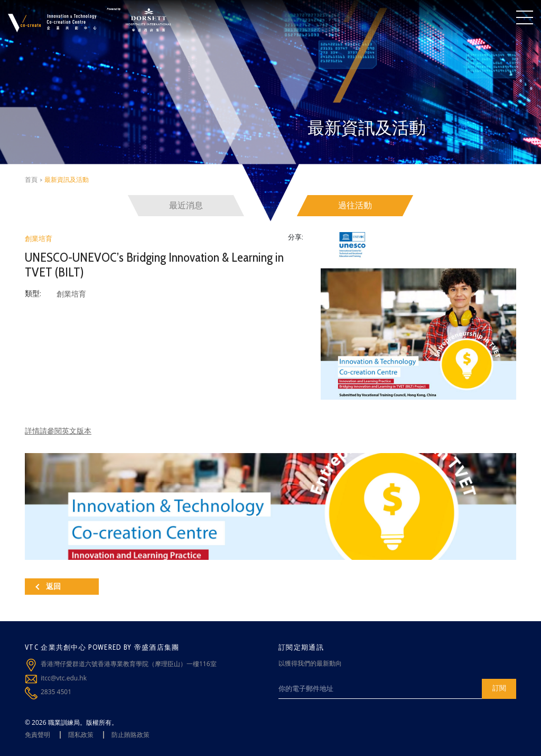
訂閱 (499, 688)
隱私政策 (81, 735)
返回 (48, 586)
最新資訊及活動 (67, 179)
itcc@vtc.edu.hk (64, 678)
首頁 (31, 179)
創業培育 (39, 238)
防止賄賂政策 (130, 735)
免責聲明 (38, 735)
